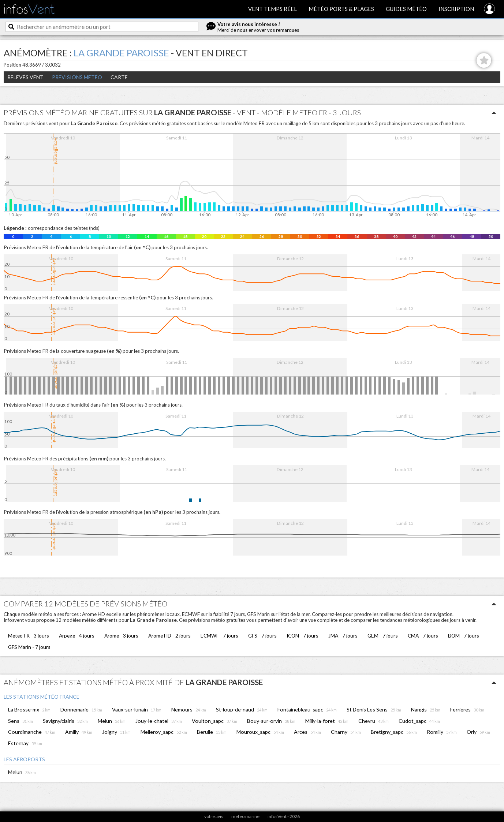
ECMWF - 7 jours (219, 636)
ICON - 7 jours (303, 636)
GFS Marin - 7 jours (29, 647)
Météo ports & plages (341, 9)
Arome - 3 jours (121, 636)
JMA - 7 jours (343, 636)
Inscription (456, 9)
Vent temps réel (272, 9)
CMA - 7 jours (423, 636)
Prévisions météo (77, 77)
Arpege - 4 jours (77, 636)
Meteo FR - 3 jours (29, 636)
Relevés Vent (25, 77)
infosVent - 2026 (284, 816)
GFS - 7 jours (262, 636)
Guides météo (406, 9)
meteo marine (245, 816)
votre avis (214, 816)
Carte (119, 77)
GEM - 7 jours (383, 636)
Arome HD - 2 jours (169, 636)
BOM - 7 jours (464, 636)
